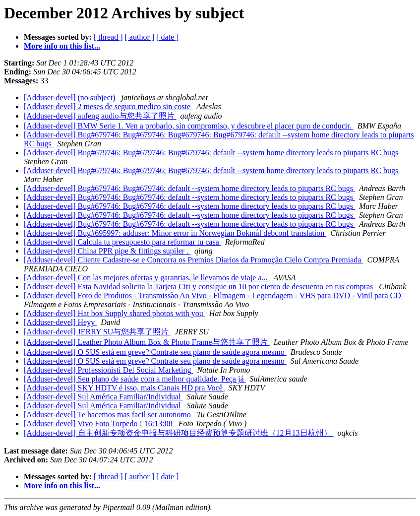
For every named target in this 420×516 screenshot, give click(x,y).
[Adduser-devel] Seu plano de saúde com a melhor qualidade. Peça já (135, 379)
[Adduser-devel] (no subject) (71, 97)
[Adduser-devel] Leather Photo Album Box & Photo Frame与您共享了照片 (147, 342)
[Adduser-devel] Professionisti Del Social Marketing (108, 370)
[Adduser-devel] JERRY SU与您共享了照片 (97, 332)
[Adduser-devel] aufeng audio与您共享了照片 (100, 116)
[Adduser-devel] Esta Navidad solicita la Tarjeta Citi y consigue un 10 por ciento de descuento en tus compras (199, 287)
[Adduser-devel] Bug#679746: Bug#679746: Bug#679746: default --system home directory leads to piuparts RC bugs (212, 153)
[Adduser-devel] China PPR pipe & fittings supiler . (107, 251)
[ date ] (167, 37)
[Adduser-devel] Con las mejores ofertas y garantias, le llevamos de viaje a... (147, 278)
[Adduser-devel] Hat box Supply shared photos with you (115, 313)
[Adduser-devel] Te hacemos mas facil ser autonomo (108, 415)
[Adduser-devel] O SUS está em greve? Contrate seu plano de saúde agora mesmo (155, 352)
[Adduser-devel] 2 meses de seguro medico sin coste (108, 106)
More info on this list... (62, 46)
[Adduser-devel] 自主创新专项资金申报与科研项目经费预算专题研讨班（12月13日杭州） (179, 433)
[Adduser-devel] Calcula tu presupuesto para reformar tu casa (122, 242)
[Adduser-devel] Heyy (60, 322)
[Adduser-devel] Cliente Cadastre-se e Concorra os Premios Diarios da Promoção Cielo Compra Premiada (193, 260)
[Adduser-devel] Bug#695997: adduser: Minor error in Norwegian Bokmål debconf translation (175, 233)
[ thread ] (108, 37)
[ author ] (140, 37)
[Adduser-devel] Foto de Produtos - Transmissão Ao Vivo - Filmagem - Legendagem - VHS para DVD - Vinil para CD (213, 295)
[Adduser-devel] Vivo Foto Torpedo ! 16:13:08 (99, 423)
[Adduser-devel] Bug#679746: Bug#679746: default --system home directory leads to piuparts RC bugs (189, 188)
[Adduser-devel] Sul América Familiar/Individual (103, 397)
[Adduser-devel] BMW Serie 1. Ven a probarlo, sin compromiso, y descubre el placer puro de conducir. (189, 126)
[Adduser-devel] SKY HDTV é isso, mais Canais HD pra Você (124, 388)
